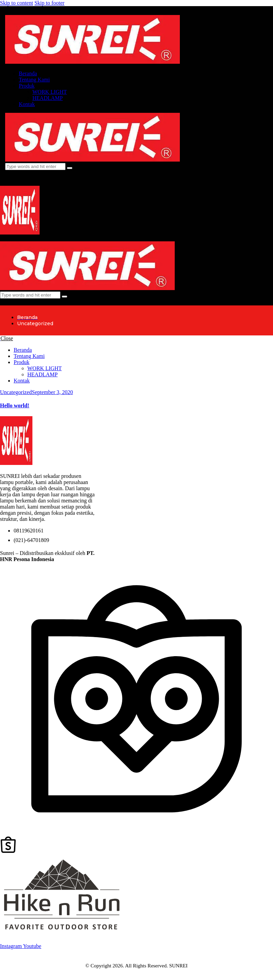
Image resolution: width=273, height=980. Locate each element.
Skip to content (17, 3)
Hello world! (15, 405)
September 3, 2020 (52, 392)
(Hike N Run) (70, 559)
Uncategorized (16, 392)
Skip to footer (49, 3)
